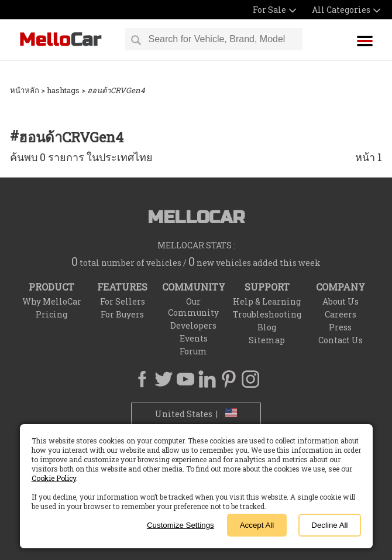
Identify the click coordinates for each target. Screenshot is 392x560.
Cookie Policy (54, 478)
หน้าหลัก (25, 90)
